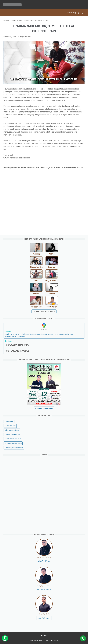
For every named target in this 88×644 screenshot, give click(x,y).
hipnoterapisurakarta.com (14, 448)
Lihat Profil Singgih (44, 589)
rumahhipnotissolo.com (13, 443)
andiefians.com (10, 426)
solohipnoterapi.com (12, 430)
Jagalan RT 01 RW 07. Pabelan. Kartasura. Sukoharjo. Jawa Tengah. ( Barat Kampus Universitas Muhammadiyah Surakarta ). (44, 330)
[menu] (5, 12)
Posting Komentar (24, 36)
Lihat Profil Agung (44, 618)
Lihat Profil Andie (44, 561)
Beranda (44, 636)
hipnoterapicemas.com (13, 435)
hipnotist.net (9, 421)
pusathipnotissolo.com (13, 439)
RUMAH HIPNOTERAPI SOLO (47, 640)
